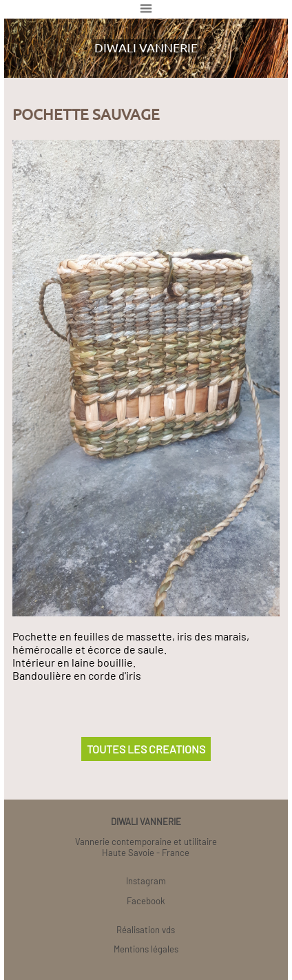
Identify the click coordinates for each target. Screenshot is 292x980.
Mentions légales (146, 949)
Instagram (146, 881)
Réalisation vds (146, 930)
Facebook (146, 901)
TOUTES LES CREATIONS (146, 749)
